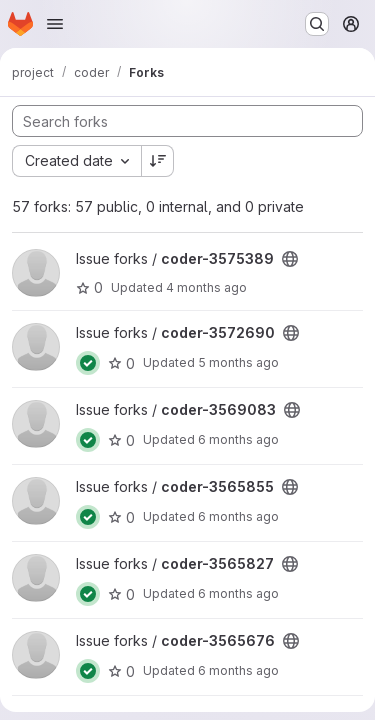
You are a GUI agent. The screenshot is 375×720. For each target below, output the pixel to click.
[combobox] (76, 161)
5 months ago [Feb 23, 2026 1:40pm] (238, 362)
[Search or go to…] (317, 24)
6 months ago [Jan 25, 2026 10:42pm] (238, 439)
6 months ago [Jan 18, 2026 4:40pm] (238, 593)
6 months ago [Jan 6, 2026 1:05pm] (238, 670)
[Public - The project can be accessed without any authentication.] (290, 259)
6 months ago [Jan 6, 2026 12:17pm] (238, 516)
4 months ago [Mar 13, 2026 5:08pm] (206, 287)
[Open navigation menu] (55, 24)
